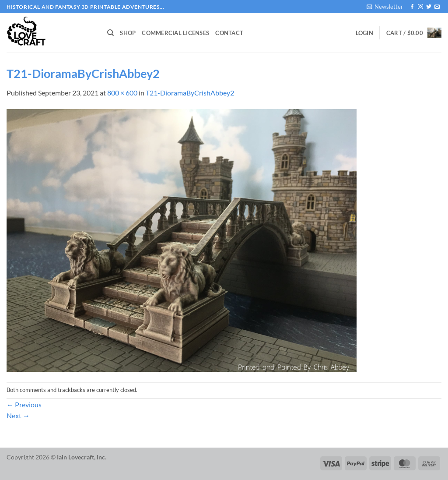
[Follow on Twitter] (429, 7)
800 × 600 (122, 93)
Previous (24, 404)
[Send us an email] (437, 7)
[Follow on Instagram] (420, 7)
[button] (385, 7)
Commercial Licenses (175, 33)
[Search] (110, 33)
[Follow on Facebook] (412, 7)
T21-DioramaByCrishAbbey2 (190, 93)
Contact (229, 33)
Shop (128, 33)
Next (18, 415)
